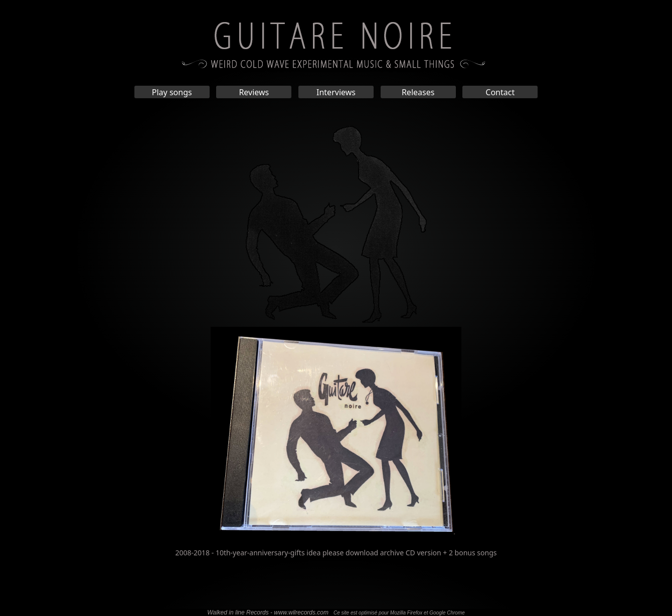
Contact (500, 92)
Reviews (254, 92)
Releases (418, 92)
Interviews (336, 92)
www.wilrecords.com (301, 612)
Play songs (172, 92)
